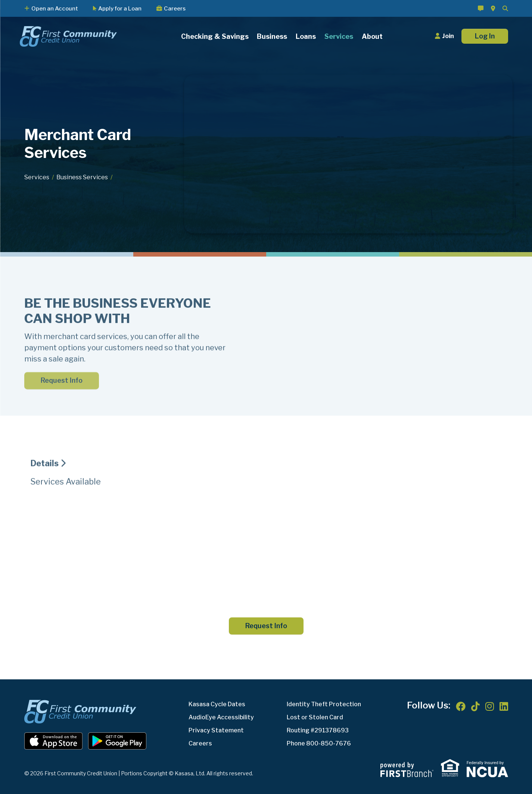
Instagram (490, 706)
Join (448, 36)
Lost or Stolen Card (315, 717)
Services (37, 177)
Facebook (461, 706)
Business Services (82, 177)
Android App (117, 741)
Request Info (266, 626)
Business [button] (272, 36)
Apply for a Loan (120, 9)
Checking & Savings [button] (215, 36)
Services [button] (339, 36)
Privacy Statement (216, 730)
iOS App (53, 741)
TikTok (475, 706)
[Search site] (505, 8)
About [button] (372, 36)
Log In (485, 36)
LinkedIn (504, 706)
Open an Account (55, 9)
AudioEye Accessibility (221, 717)
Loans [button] (306, 36)
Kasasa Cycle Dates (217, 704)
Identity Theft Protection (324, 704)
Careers (175, 9)
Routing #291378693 (318, 730)
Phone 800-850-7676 (319, 743)
